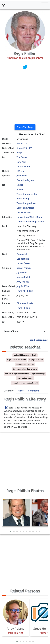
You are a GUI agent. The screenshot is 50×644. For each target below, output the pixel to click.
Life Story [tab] (9, 391)
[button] (11, 532)
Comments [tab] (34, 391)
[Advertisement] (25, 97)
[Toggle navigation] (45, 5)
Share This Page (25, 127)
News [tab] (21, 391)
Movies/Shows (12, 331)
